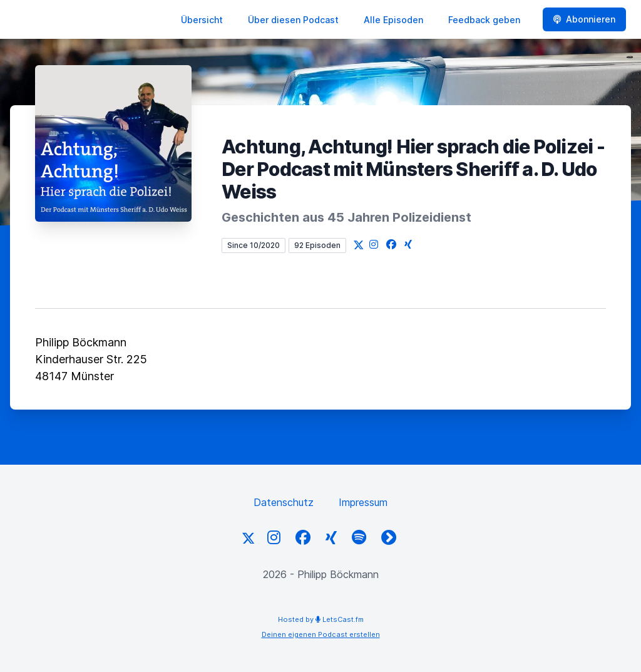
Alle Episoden (393, 20)
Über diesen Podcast (293, 20)
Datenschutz (284, 502)
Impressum (363, 502)
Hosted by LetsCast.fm (321, 619)
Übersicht (202, 20)
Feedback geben (484, 20)
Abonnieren (584, 19)
